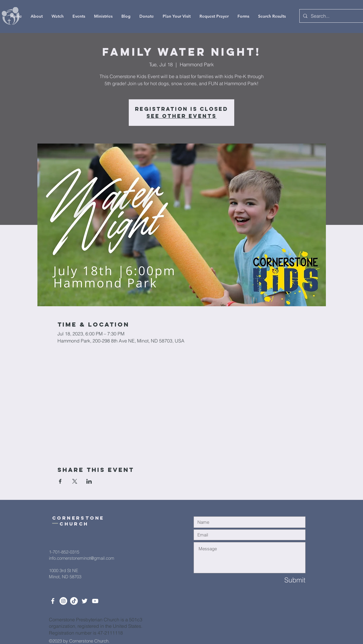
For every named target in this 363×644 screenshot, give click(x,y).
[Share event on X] (75, 481)
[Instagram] (63, 601)
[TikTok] (74, 601)
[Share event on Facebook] (60, 481)
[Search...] (332, 16)
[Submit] (284, 580)
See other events (181, 116)
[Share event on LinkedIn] (89, 481)
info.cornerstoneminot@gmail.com (82, 558)
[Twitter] (85, 601)
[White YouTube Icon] (95, 601)
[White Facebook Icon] (53, 601)
